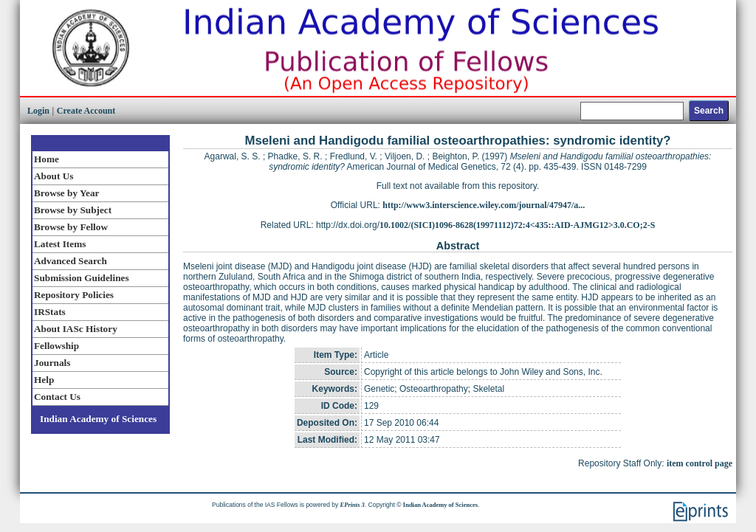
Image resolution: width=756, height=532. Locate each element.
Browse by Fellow (71, 227)
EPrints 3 (353, 505)
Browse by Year (66, 193)
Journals (52, 363)
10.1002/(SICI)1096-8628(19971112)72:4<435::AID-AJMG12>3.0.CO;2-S (517, 225)
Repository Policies (74, 295)
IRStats (50, 312)
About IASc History (76, 329)
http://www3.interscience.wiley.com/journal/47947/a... (484, 205)
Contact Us (57, 397)
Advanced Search (71, 261)
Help (44, 380)
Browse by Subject (73, 210)
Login (38, 111)
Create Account (86, 111)
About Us (54, 176)
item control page (700, 463)
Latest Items (60, 244)
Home (47, 159)
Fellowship (56, 346)
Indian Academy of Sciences (98, 419)
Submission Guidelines (82, 278)
